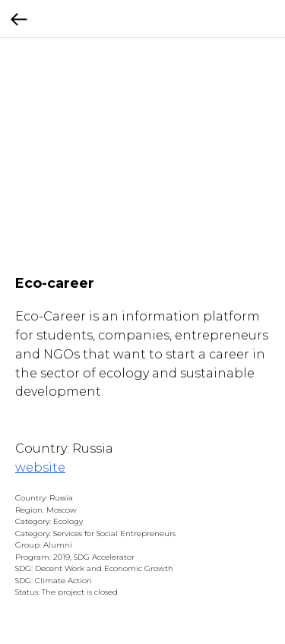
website (40, 467)
